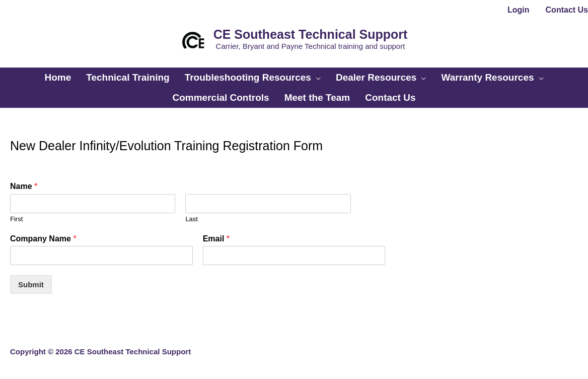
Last (192, 219)
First (16, 219)
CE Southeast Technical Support (311, 34)
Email (216, 239)
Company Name (43, 239)
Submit (31, 285)
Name (24, 186)
